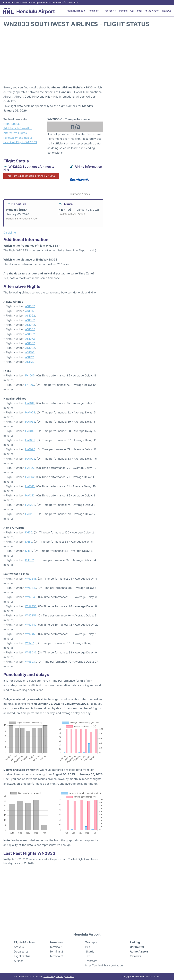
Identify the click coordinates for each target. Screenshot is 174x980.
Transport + (110, 11)
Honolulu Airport (36, 11)
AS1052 (30, 329)
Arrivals (19, 947)
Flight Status (11, 124)
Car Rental (136, 11)
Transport (92, 942)
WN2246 (31, 579)
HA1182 (30, 486)
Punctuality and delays (18, 138)
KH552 (30, 560)
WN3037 (31, 662)
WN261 (30, 643)
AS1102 (30, 352)
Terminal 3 (56, 956)
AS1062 (30, 334)
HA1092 (30, 459)
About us (69, 977)
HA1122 (30, 468)
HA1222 (30, 505)
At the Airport (152, 11)
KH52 (29, 542)
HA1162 (30, 477)
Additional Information (18, 128)
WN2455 (31, 634)
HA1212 (30, 495)
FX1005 (30, 375)
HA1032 (30, 422)
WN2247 (31, 588)
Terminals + (94, 11)
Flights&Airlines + (76, 11)
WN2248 (31, 597)
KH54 (29, 551)
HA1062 (30, 440)
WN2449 (31, 625)
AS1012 (30, 311)
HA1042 (30, 431)
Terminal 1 (56, 947)
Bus (88, 947)
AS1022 (30, 316)
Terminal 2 (56, 951)
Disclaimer (49, 977)
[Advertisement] (87, 58)
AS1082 (30, 343)
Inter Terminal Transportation (104, 965)
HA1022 (30, 412)
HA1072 (30, 449)
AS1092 (30, 348)
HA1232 (30, 514)
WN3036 (31, 652)
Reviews (167, 11)
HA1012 (30, 403)
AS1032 (30, 320)
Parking (123, 11)
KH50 (29, 532)
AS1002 (30, 306)
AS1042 (30, 325)
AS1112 (30, 357)
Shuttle (90, 951)
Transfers (91, 961)
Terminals (56, 942)
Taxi (88, 956)
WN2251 (31, 615)
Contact (59, 977)
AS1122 (30, 362)
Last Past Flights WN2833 (20, 142)
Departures (21, 951)
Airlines (19, 961)
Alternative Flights (15, 133)
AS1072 (30, 339)
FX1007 (30, 385)
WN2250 (31, 606)
